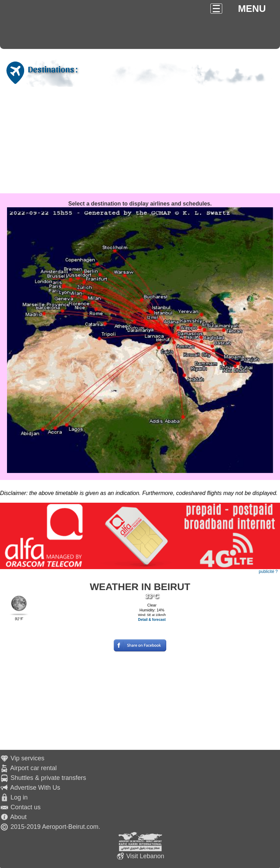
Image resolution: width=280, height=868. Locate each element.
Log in (19, 797)
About (18, 817)
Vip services (27, 758)
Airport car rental (33, 768)
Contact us (26, 807)
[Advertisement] (140, 141)
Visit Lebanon (145, 856)
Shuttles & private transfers (48, 778)
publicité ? (268, 572)
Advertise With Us (35, 788)
